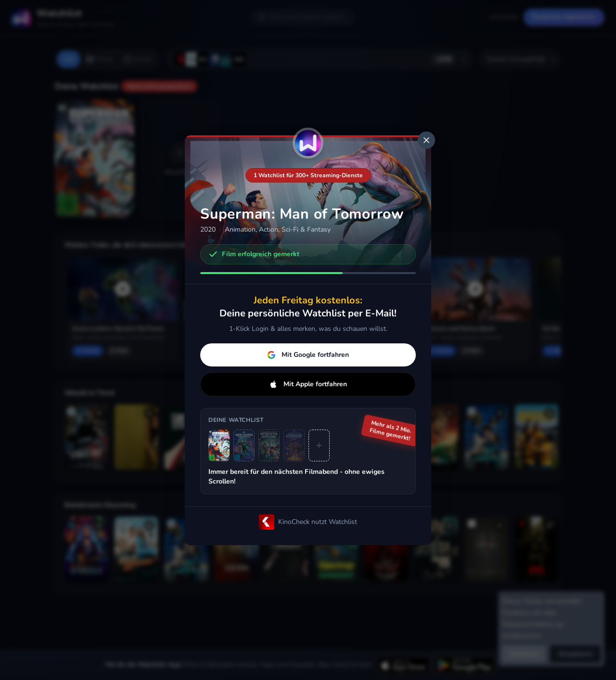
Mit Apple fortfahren (308, 384)
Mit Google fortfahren (308, 355)
